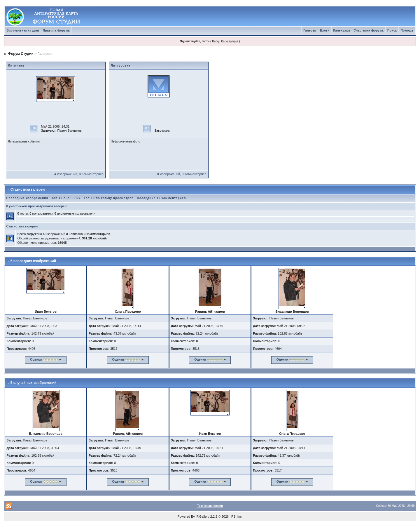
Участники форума (369, 31)
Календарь (342, 31)
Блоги (325, 31)
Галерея (310, 31)
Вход (215, 41)
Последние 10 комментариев (162, 198)
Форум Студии (21, 54)
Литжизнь (16, 66)
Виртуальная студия (23, 31)
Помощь (407, 31)
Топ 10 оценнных (66, 198)
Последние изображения (27, 198)
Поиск (392, 31)
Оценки (36, 359)
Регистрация (230, 41)
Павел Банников (69, 131)
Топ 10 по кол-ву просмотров (109, 198)
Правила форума (56, 31)
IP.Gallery (203, 516)
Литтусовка (121, 66)
